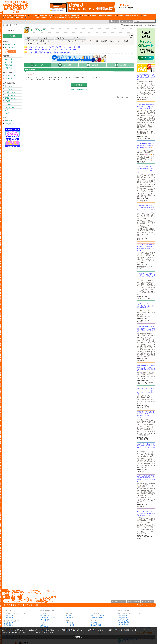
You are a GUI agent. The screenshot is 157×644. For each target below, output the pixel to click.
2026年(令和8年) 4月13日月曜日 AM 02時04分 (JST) (139, 25)
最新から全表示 (10, 44)
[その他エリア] (74, 18)
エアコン (29, 41)
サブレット (8, 110)
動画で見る (8, 68)
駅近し (126, 41)
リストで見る (9, 59)
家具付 (112, 41)
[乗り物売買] (92, 16)
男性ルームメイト (11, 95)
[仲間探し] (121, 16)
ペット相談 (95, 41)
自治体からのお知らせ (98, 618)
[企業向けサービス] (62, 18)
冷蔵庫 (119, 41)
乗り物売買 (69, 618)
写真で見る (8, 65)
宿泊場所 (8, 101)
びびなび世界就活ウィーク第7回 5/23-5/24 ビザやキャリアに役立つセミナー (50, 50)
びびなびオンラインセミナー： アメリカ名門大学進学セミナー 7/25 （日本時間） (52, 47)
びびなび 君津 (123, 616)
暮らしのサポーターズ (98, 616)
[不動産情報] (102, 16)
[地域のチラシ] (19, 18)
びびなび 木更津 (123, 620)
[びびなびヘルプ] (52, 18)
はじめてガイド (9, 618)
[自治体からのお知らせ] (20, 16)
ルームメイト (9, 86)
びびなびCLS (9, 616)
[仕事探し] (67, 16)
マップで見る (9, 62)
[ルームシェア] (112, 16)
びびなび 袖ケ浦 (123, 622)
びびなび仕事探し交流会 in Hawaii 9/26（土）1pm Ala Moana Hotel (47, 52)
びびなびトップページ (12, 124)
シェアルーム (9, 107)
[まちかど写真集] (8, 18)
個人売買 (69, 616)
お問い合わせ (9, 625)
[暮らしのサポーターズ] (132, 16)
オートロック (62, 41)
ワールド (6, 25)
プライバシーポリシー (32, 605)
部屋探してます (10, 76)
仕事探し (43, 625)
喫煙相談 (104, 41)
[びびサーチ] (7, 16)
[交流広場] (144, 16)
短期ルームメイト (11, 98)
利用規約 (7, 605)
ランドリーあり (42, 43)
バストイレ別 (40, 41)
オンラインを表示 (11, 47)
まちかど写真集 (96, 625)
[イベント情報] (58, 16)
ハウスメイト (9, 89)
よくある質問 (9, 623)
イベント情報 (45, 620)
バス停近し (30, 43)
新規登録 (13, 36)
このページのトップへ (146, 605)
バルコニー (51, 41)
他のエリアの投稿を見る (79, 90)
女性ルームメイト (11, 92)
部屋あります (9, 79)
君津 (16, 25)
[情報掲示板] (75, 16)
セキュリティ (73, 41)
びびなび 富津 (123, 618)
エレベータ (84, 41)
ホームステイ (9, 104)
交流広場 (94, 623)
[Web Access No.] (41, 18)
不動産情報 (69, 623)
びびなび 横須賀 (123, 624)
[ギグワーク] (29, 18)
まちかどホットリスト (48, 618)
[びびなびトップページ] (15, 7)
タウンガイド (45, 616)
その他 (7, 113)
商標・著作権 (18, 605)
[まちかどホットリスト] (45, 16)
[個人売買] (84, 16)
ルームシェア (13, 30)
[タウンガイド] (33, 16)
